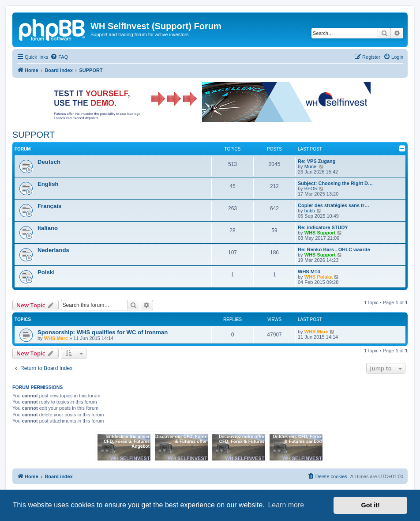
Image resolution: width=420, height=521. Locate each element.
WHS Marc (56, 338)
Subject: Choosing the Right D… (335, 183)
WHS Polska (319, 277)
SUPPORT (34, 135)
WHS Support (320, 233)
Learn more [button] (286, 505)
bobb (310, 211)
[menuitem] (59, 57)
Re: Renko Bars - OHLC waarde (334, 249)
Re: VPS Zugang (317, 161)
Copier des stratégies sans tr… (334, 205)
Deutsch (49, 162)
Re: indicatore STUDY (323, 227)
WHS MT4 (309, 272)
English (48, 184)
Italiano (48, 228)
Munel (311, 166)
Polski (46, 272)
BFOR (311, 189)
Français (49, 206)
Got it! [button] (371, 505)
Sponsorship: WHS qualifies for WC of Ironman (103, 332)
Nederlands (53, 250)
